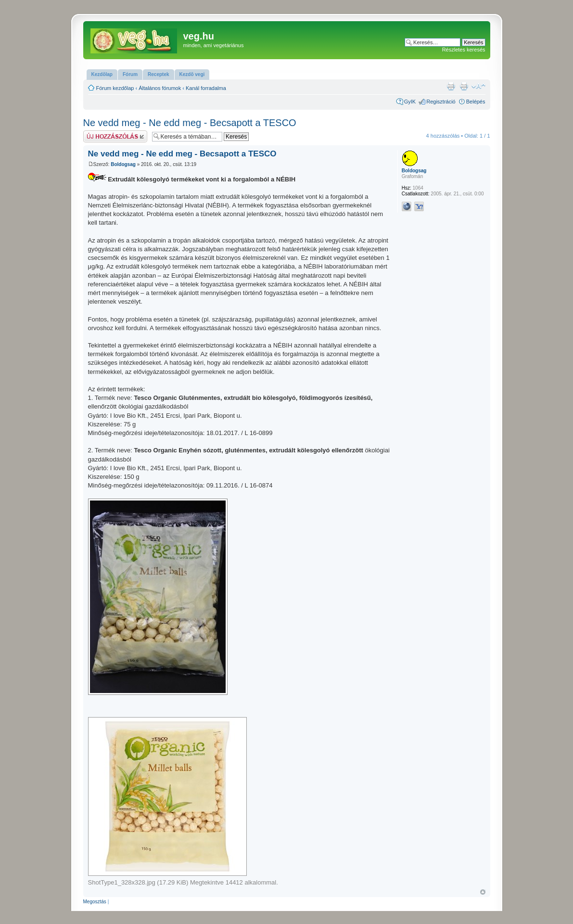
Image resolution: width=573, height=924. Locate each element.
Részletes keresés (464, 50)
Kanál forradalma (206, 88)
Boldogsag (123, 164)
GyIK (410, 102)
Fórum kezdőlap (115, 88)
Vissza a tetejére (483, 892)
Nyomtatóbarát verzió (464, 86)
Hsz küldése (115, 136)
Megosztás (95, 902)
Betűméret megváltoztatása (478, 86)
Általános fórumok (160, 88)
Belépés (476, 102)
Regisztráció (441, 102)
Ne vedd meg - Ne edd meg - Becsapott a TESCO (190, 123)
